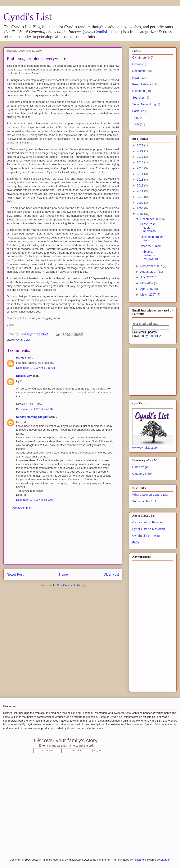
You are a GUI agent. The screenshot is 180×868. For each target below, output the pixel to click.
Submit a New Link (145, 501)
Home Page (140, 467)
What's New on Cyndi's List (150, 495)
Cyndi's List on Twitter (146, 536)
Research (139, 91)
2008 (141, 208)
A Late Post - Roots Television (148, 228)
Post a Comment (22, 508)
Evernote (138, 64)
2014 (141, 174)
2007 (141, 214)
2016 (141, 162)
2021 (141, 151)
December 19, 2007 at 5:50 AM (35, 500)
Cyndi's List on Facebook (149, 522)
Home (64, 574)
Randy (20, 358)
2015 (141, 168)
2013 (141, 180)
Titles (136, 118)
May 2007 (147, 283)
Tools (136, 124)
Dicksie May (24, 376)
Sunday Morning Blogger (32, 417)
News (136, 78)
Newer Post (15, 574)
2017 (141, 157)
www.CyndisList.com (102, 32)
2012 (141, 185)
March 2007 (148, 295)
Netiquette (139, 71)
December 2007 (151, 219)
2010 (141, 197)
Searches (138, 98)
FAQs (136, 542)
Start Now (139, 743)
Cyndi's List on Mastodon (149, 529)
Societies (138, 111)
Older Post (111, 574)
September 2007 (151, 266)
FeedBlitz (155, 336)
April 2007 (147, 289)
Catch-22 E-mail (150, 246)
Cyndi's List (28, 17)
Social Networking (144, 104)
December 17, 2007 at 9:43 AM (35, 409)
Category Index (142, 474)
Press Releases (143, 84)
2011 (141, 191)
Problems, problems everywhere (149, 255)
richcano (139, 860)
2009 (141, 203)
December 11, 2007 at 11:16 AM (35, 368)
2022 (141, 145)
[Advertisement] (63, 540)
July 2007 (147, 277)
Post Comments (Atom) (71, 585)
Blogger (165, 860)
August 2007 (149, 272)
